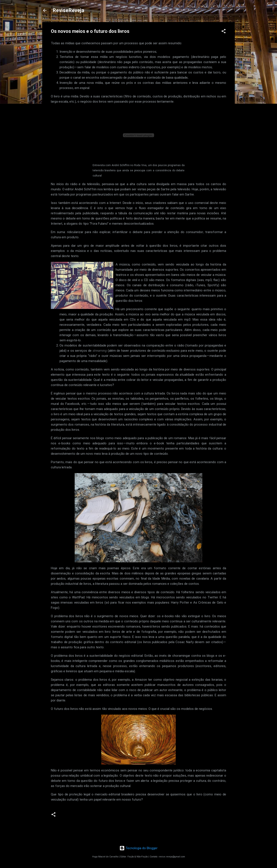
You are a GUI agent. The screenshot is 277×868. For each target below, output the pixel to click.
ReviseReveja (68, 10)
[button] (224, 32)
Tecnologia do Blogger (138, 848)
